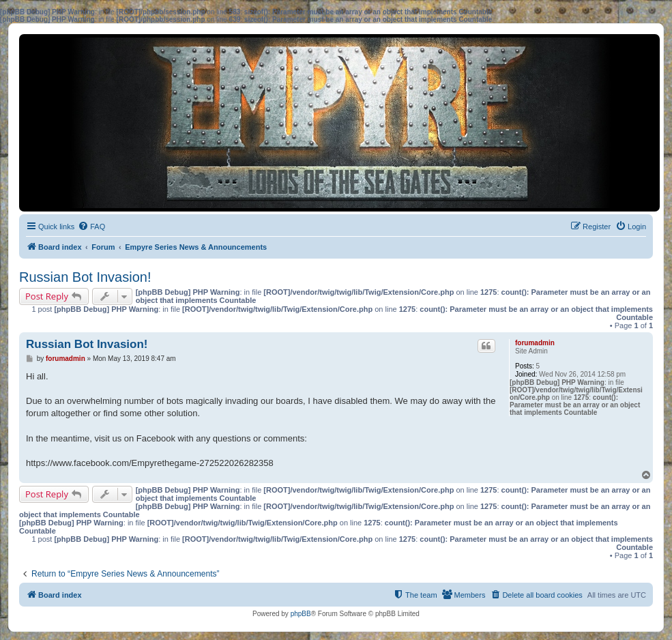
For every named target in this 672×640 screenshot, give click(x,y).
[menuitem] (91, 227)
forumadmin (535, 343)
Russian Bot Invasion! (85, 277)
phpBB (301, 614)
